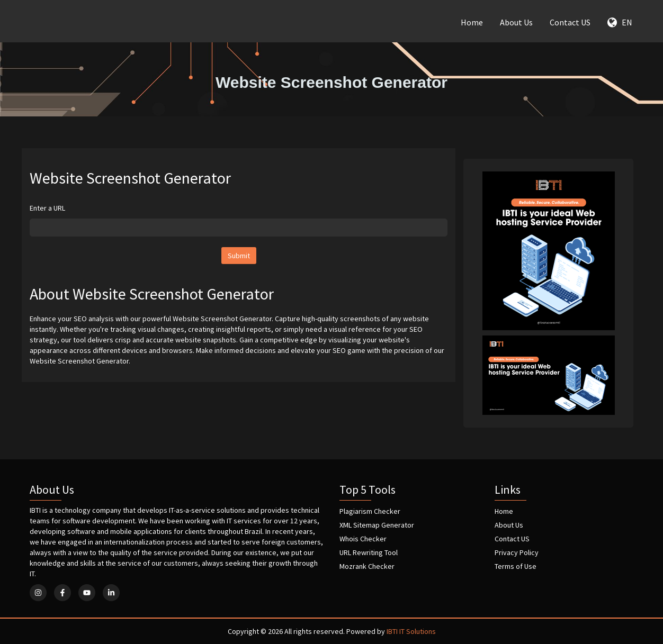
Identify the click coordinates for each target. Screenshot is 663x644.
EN (620, 22)
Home (472, 22)
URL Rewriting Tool (369, 552)
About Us (516, 22)
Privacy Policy (517, 552)
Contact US (570, 22)
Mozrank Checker (367, 566)
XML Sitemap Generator (377, 525)
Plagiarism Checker (370, 511)
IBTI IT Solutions (411, 631)
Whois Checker (363, 539)
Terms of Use (516, 566)
